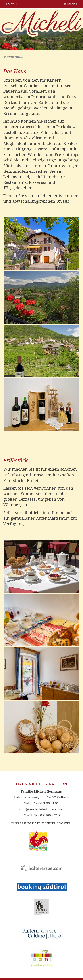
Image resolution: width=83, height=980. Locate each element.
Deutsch (70, 4)
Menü (11, 4)
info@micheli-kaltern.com (41, 809)
